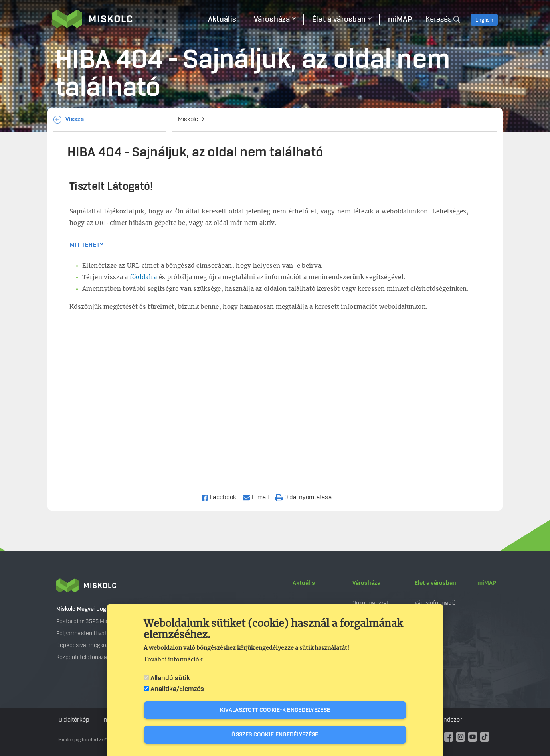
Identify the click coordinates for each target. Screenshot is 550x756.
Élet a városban (435, 583)
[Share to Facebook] (222, 497)
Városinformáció (435, 603)
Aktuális (304, 583)
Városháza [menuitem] (272, 20)
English (484, 20)
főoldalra (143, 277)
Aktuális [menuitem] (222, 20)
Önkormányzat (371, 603)
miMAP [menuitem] (400, 20)
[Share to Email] (259, 497)
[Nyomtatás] (307, 497)
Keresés (438, 20)
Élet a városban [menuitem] (339, 20)
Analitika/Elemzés (177, 689)
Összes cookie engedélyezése (275, 735)
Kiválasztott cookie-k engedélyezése (275, 710)
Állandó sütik (170, 678)
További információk (173, 660)
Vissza (75, 120)
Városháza (366, 583)
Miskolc (188, 120)
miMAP (487, 583)
